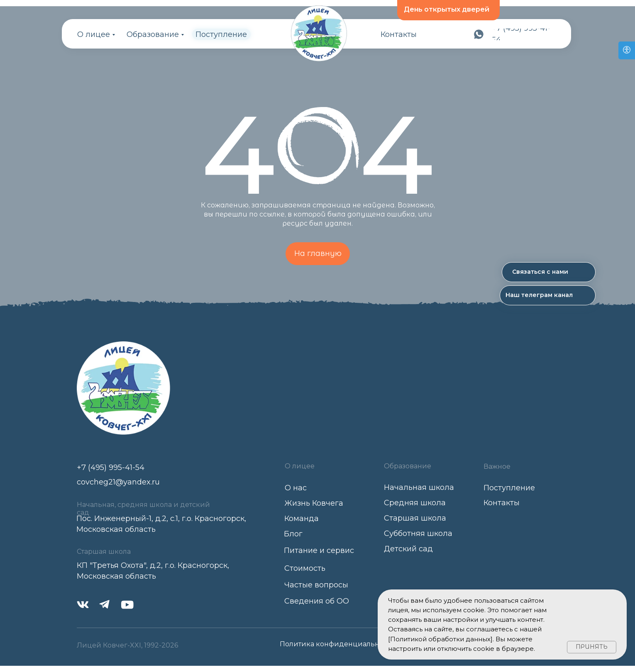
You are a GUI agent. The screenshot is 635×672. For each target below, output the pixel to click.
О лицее (94, 34)
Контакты (399, 34)
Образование (153, 34)
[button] (549, 272)
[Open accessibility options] (627, 50)
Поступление (221, 34)
